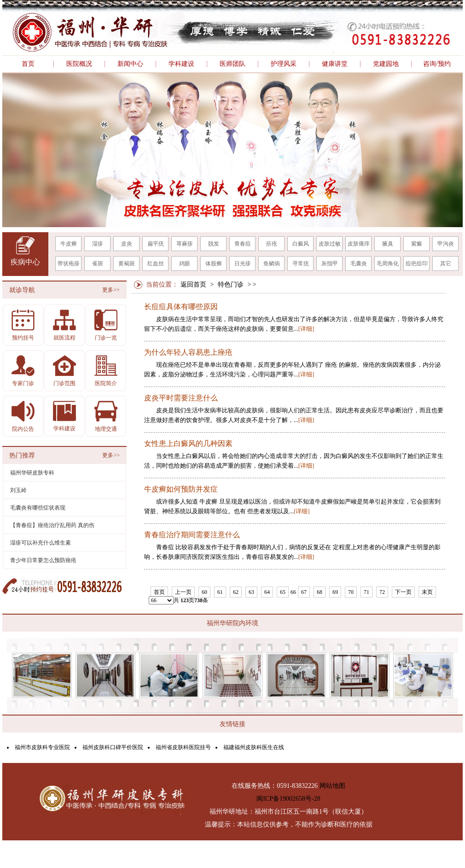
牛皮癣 (69, 244)
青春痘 (243, 244)
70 (351, 592)
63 (251, 592)
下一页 (403, 592)
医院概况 (79, 64)
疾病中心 (25, 262)
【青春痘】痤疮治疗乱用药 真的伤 (52, 525)
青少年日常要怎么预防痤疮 (43, 560)
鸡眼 (185, 264)
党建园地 (386, 64)
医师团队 (232, 64)
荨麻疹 (185, 244)
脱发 (214, 244)
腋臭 (388, 244)
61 (220, 592)
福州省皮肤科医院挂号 (183, 747)
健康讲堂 (335, 64)
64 (267, 592)
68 (320, 592)
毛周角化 (388, 264)
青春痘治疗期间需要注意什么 (192, 535)
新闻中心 (130, 64)
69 (335, 592)
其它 (446, 264)
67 (304, 592)
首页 (28, 64)
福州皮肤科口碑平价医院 (113, 747)
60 (204, 592)
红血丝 (156, 264)
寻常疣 (301, 264)
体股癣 (214, 264)
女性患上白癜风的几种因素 (188, 444)
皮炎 (127, 244)
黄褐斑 (127, 264)
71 (366, 592)
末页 (427, 592)
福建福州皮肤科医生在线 (254, 747)
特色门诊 (231, 284)
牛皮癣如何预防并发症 (181, 489)
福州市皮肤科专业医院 (42, 747)
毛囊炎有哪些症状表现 (38, 508)
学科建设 (181, 64)
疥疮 (272, 244)
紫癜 (417, 244)
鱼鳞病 (272, 264)
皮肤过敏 (330, 244)
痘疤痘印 (417, 264)
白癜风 (301, 244)
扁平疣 (156, 244)
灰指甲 (330, 264)
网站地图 (332, 786)
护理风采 (284, 64)
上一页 (183, 592)
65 (283, 592)
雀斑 (98, 264)
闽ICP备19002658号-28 (288, 799)
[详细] (306, 329)
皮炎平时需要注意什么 (181, 398)
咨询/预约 (437, 64)
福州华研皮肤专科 (32, 473)
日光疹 (243, 264)
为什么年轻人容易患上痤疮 (188, 352)
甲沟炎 (446, 244)
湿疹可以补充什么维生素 (41, 543)
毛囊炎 (359, 264)
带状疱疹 (69, 264)
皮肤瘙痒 (359, 244)
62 (236, 592)
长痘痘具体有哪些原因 (181, 307)
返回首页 (193, 284)
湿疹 (98, 244)
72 (382, 592)
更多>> (111, 290)
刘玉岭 (18, 490)
